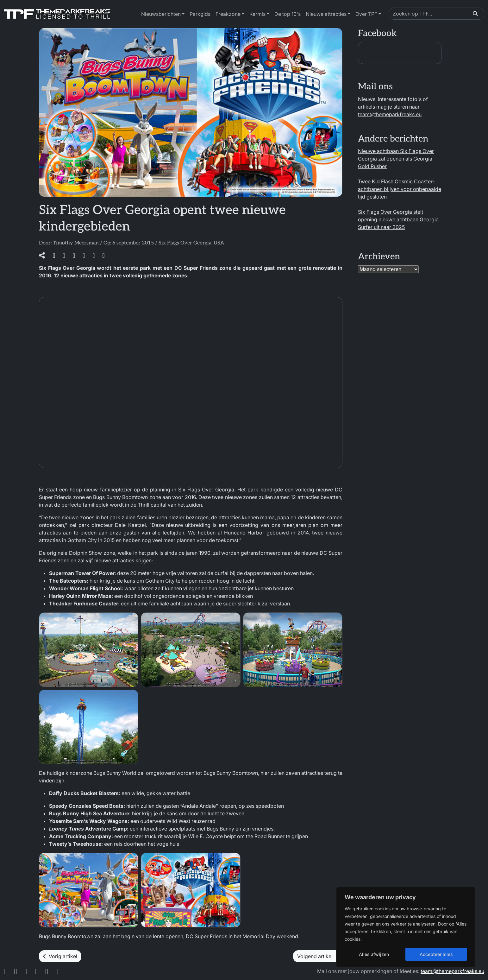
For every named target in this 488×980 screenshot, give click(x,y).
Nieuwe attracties (326, 14)
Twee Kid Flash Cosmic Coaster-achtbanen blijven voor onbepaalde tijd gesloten (400, 189)
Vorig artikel (60, 956)
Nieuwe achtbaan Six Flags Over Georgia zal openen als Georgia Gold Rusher (396, 159)
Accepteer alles (436, 954)
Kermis (257, 14)
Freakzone (228, 14)
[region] (406, 927)
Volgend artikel (318, 956)
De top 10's (288, 14)
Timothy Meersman (76, 243)
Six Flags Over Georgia (185, 243)
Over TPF (366, 14)
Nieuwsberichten (161, 14)
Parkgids (200, 14)
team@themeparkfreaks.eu (390, 114)
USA (219, 243)
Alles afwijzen (374, 954)
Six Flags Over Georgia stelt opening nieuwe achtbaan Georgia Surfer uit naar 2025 (398, 219)
